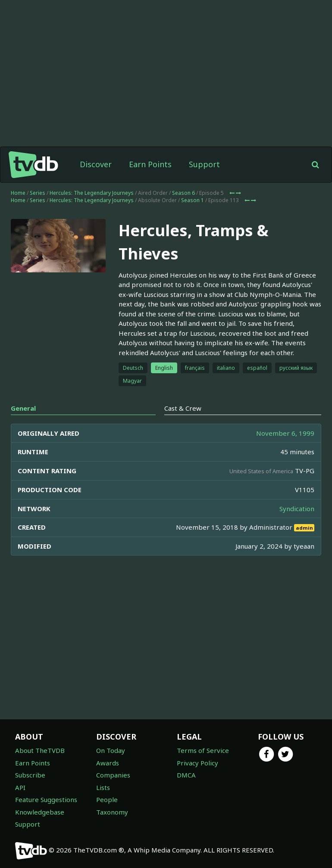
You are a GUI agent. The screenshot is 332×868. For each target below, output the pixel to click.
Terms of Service (203, 750)
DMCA (186, 775)
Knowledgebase (40, 812)
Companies (113, 775)
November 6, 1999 (285, 433)
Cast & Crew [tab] (183, 408)
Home (18, 193)
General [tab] (23, 408)
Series (38, 193)
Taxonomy (112, 812)
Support (204, 164)
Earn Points (150, 164)
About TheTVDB (40, 750)
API (20, 787)
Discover (96, 164)
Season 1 (193, 200)
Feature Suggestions (46, 799)
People (107, 799)
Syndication (297, 509)
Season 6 (183, 193)
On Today (111, 750)
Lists (103, 787)
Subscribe (30, 775)
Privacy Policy (197, 763)
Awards (108, 763)
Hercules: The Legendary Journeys (92, 193)
